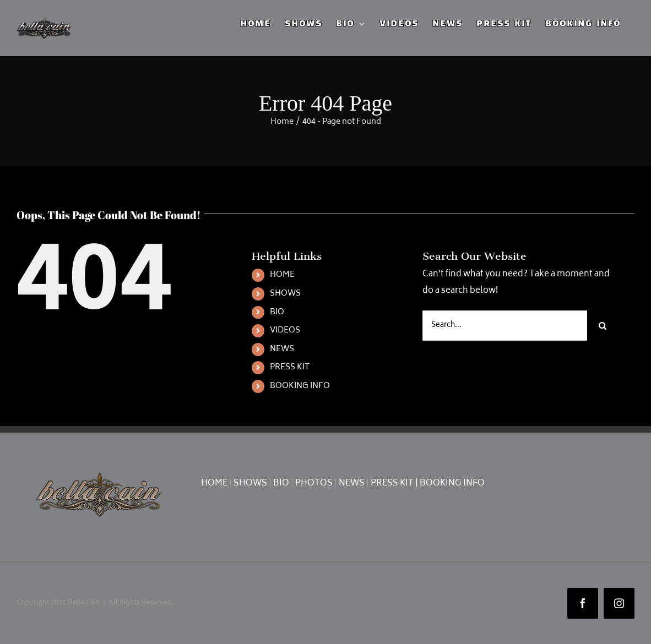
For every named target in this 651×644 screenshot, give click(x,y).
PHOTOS (314, 484)
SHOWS (285, 294)
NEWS (282, 349)
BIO (277, 312)
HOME (282, 275)
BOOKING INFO (300, 386)
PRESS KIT (290, 367)
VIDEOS (285, 331)
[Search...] (505, 326)
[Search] (602, 326)
